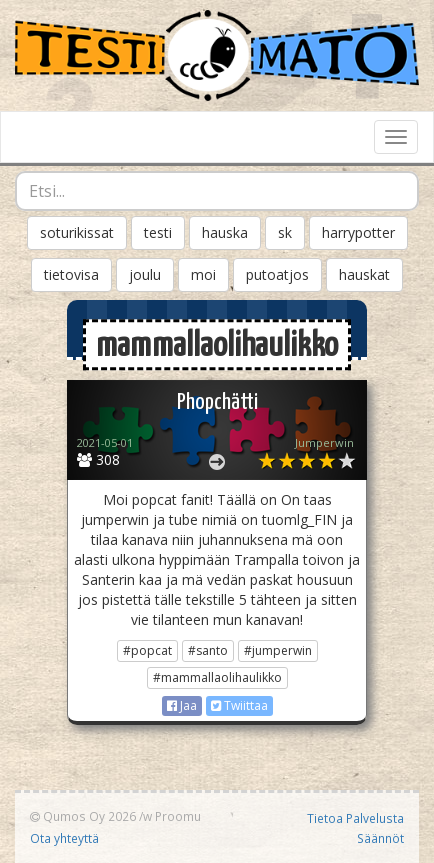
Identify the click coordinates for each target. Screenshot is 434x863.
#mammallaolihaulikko (217, 677)
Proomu (178, 816)
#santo (208, 650)
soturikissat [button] (77, 232)
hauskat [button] (364, 274)
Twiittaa (239, 705)
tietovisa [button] (71, 274)
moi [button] (203, 274)
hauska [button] (225, 232)
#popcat (147, 650)
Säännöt (380, 838)
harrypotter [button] (358, 232)
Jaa (182, 705)
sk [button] (285, 232)
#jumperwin (278, 650)
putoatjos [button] (277, 274)
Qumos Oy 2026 (83, 816)
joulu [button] (145, 274)
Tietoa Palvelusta (355, 818)
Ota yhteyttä (64, 838)
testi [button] (158, 232)
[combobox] (217, 191)
